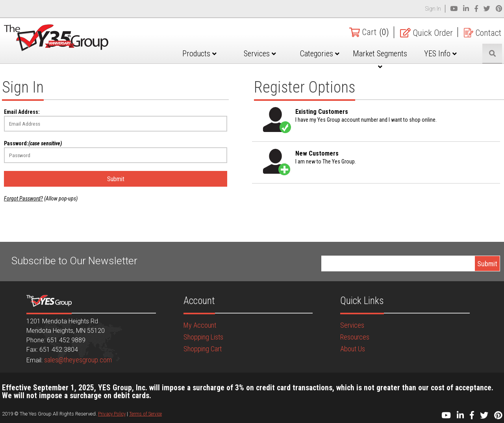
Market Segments (380, 59)
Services (260, 54)
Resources (355, 337)
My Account (200, 325)
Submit (116, 179)
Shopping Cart (203, 349)
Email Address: (22, 112)
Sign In (433, 9)
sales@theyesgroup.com (78, 360)
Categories (320, 54)
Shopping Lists (203, 337)
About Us (353, 349)
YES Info (440, 54)
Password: (33, 143)
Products (199, 54)
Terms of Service (145, 414)
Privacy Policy (112, 414)
